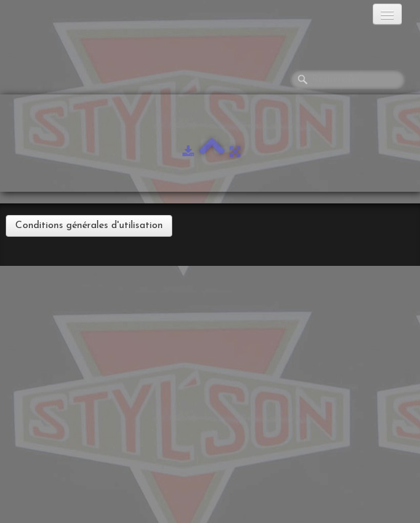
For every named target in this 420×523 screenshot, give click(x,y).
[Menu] (387, 14)
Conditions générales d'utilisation (89, 226)
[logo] (69, 18)
